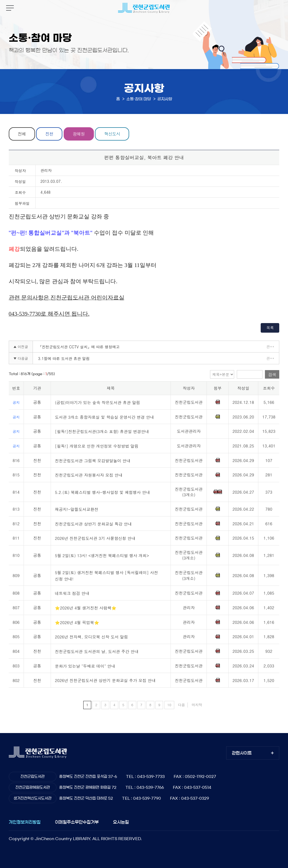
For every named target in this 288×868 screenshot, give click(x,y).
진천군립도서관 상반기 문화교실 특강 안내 (93, 524)
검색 (272, 374)
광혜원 (79, 134)
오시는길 (121, 822)
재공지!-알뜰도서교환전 (77, 509)
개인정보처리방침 (25, 822)
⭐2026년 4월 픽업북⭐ (77, 622)
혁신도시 (112, 134)
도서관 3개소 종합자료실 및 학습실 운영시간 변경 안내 (104, 417)
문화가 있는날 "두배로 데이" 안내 (85, 666)
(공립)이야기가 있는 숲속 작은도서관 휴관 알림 (97, 402)
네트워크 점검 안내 (72, 593)
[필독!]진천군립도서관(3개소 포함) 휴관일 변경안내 (102, 432)
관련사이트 (242, 753)
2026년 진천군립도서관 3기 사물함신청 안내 (95, 538)
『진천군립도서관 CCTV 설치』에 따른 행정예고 (79, 347)
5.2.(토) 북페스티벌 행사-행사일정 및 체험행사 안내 (102, 492)
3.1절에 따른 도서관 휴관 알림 (64, 358)
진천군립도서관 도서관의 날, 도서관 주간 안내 (97, 651)
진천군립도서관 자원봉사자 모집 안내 (89, 475)
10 (169, 705)
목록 (270, 328)
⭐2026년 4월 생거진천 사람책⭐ (86, 608)
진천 (49, 134)
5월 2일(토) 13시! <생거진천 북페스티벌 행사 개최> (102, 555)
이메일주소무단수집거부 (77, 822)
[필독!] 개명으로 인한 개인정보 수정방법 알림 (97, 446)
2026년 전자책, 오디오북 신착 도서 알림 (91, 637)
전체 (22, 134)
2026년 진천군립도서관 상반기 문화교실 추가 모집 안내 (105, 681)
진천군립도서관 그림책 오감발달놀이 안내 (93, 461)
